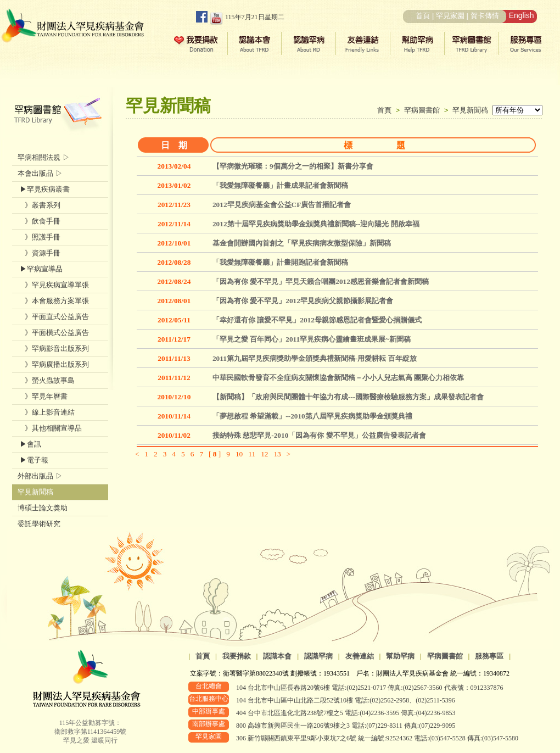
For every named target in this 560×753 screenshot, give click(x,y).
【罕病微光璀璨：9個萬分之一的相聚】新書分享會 (293, 166)
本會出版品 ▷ (40, 173)
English (522, 15)
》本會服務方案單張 (53, 301)
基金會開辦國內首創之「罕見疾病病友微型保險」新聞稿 (302, 243)
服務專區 (489, 656)
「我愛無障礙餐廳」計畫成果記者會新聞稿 (280, 185)
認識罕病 (318, 656)
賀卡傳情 (485, 16)
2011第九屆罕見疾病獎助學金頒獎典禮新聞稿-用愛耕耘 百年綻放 (315, 358)
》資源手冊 (39, 253)
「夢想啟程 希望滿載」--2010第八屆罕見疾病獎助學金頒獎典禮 (312, 416)
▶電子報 (33, 460)
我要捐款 (237, 656)
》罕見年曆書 (43, 396)
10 (239, 454)
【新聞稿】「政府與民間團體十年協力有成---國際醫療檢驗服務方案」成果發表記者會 (348, 397)
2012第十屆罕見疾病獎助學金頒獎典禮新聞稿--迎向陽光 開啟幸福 (316, 224)
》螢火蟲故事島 (46, 380)
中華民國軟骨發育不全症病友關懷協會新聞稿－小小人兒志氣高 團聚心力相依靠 (338, 378)
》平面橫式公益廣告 (53, 333)
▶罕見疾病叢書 (44, 189)
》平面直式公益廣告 (53, 317)
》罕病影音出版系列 (53, 348)
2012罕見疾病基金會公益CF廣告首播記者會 (282, 205)
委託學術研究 (39, 524)
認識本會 (277, 656)
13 (277, 454)
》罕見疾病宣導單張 (53, 285)
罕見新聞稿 (470, 110)
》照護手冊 (39, 237)
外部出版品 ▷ (40, 476)
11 (252, 454)
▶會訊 (29, 444)
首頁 (423, 16)
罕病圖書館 (424, 110)
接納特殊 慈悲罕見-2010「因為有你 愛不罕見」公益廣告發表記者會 (319, 435)
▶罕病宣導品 (40, 269)
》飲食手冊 (39, 221)
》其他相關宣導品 (50, 428)
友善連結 (360, 656)
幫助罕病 (400, 656)
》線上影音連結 (46, 412)
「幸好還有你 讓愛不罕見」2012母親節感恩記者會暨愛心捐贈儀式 (317, 320)
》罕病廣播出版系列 (53, 364)
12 (264, 454)
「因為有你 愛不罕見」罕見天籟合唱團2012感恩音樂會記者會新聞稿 (321, 281)
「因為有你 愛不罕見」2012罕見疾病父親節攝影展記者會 (303, 301)
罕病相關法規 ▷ (44, 157)
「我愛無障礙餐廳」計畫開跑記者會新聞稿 (280, 262)
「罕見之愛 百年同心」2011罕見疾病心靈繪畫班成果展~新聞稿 (312, 339)
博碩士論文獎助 (43, 508)
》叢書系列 (39, 205)
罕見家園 (450, 16)
